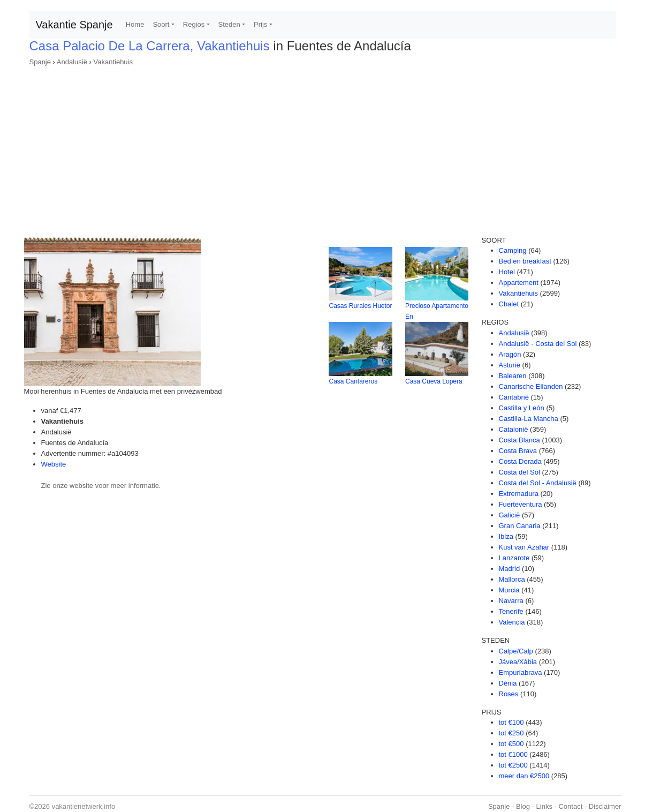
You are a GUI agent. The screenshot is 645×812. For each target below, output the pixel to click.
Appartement (519, 283)
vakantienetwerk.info (84, 806)
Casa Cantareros (353, 381)
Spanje (40, 62)
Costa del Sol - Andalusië (538, 483)
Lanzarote (514, 558)
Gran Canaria (520, 526)
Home (135, 24)
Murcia (509, 590)
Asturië (510, 365)
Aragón (510, 354)
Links (544, 806)
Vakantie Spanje (74, 25)
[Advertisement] (323, 148)
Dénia (508, 683)
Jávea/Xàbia (518, 662)
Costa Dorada (520, 461)
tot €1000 (513, 754)
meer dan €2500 (524, 776)
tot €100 (511, 722)
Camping (513, 250)
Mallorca (512, 579)
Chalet (509, 304)
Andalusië (72, 62)
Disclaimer (605, 806)
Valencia (512, 622)
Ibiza (506, 536)
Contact (570, 806)
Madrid (510, 569)
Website (54, 464)
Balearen (513, 376)
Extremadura (519, 494)
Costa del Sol (519, 472)
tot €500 (511, 744)
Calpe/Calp (516, 651)
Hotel (507, 272)
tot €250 (511, 733)
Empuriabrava (521, 672)
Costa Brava (518, 451)
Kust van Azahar (524, 547)
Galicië (510, 515)
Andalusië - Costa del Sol (538, 344)
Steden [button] (229, 24)
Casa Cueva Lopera (434, 381)
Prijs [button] (260, 24)
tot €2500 (513, 765)
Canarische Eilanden (531, 386)
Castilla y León (522, 408)
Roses (509, 694)
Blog (523, 806)
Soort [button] (161, 24)
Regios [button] (194, 24)
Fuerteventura (521, 504)
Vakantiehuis (113, 62)
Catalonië (514, 429)
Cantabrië (514, 397)
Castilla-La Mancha (529, 419)
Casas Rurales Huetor (360, 306)
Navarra (511, 601)
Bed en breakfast (525, 261)
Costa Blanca (519, 440)
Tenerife (511, 611)
